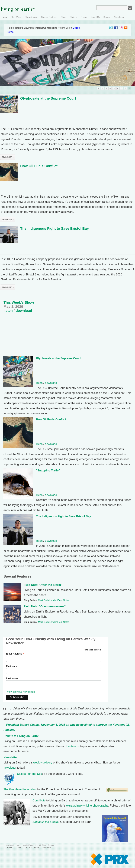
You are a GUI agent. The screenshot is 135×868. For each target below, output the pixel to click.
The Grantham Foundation (20, 789)
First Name (12, 666)
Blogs (63, 17)
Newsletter (119, 17)
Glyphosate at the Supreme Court (48, 98)
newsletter (10, 768)
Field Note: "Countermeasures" (45, 606)
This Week (16, 17)
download (24, 311)
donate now (72, 746)
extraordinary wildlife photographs (87, 806)
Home (5, 17)
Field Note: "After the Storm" (43, 585)
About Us (95, 17)
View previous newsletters (21, 692)
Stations (73, 17)
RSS (28, 847)
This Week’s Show (19, 302)
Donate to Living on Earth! (21, 736)
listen (8, 311)
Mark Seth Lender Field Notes (54, 600)
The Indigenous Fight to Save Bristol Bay (54, 228)
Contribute (39, 800)
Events (84, 17)
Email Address (15, 654)
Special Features (49, 17)
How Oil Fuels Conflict (39, 166)
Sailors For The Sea (30, 774)
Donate (107, 17)
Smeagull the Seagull (46, 822)
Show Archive (31, 17)
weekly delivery (43, 763)
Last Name (12, 678)
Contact (19, 847)
